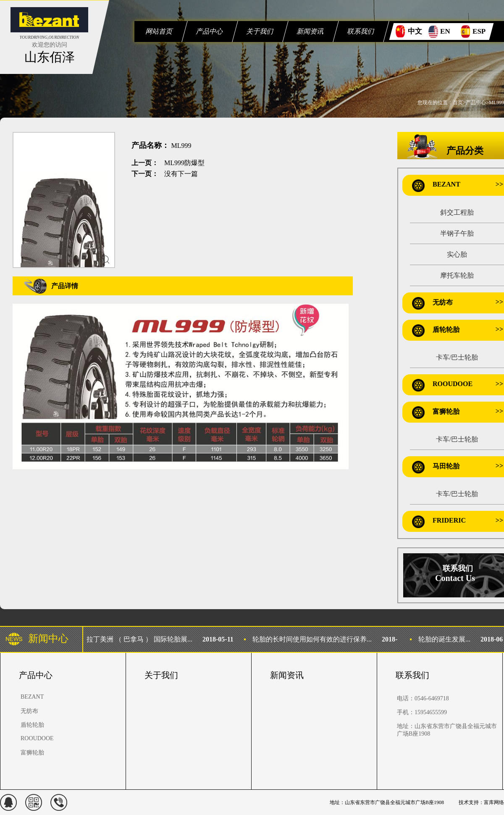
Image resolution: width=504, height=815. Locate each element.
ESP (479, 31)
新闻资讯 (311, 31)
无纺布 (443, 302)
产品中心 (210, 31)
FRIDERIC (449, 520)
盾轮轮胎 (446, 330)
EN (445, 31)
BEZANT (446, 184)
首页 (458, 103)
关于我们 (260, 31)
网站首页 (159, 31)
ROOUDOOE (453, 384)
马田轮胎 (446, 466)
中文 (415, 31)
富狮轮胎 (446, 411)
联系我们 (361, 31)
